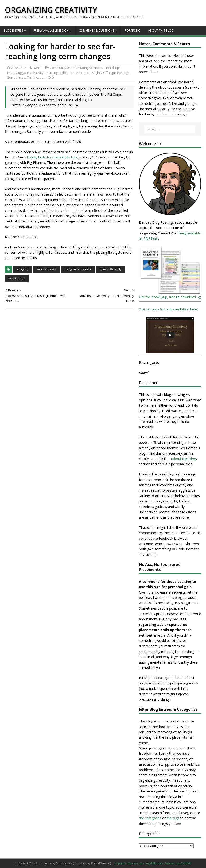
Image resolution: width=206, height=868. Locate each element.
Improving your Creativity (25, 73)
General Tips (111, 68)
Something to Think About (26, 77)
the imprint (169, 61)
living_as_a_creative (78, 269)
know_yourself (47, 269)
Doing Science (90, 68)
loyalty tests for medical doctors (52, 157)
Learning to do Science (61, 73)
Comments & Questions (97, 30)
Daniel (38, 68)
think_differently (111, 269)
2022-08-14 (19, 68)
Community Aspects (64, 68)
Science (85, 73)
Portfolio (133, 30)
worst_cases (17, 278)
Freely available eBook (51, 30)
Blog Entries (13, 30)
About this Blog (161, 30)
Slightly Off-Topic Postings (111, 73)
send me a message (171, 114)
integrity (23, 269)
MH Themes (64, 863)
